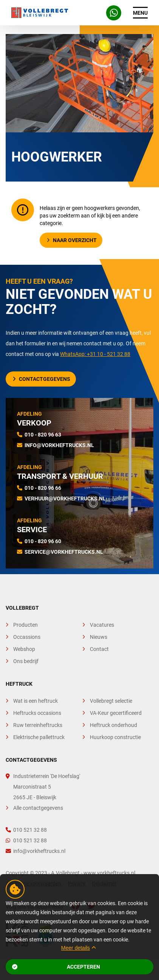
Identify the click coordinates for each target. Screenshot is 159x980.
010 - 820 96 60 (43, 541)
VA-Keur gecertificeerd (116, 713)
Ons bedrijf (26, 661)
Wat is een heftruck (36, 701)
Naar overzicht (72, 240)
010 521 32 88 (26, 830)
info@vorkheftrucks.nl (59, 445)
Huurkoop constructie (115, 737)
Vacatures (102, 625)
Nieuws (99, 637)
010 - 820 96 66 (43, 488)
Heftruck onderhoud (113, 725)
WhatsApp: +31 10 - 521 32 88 (95, 354)
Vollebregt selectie (111, 701)
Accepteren (56, 967)
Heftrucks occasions (37, 713)
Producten (25, 625)
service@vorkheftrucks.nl (64, 552)
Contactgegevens (42, 379)
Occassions (27, 637)
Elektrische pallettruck (39, 737)
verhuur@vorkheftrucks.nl (65, 499)
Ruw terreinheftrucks (38, 725)
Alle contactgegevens (38, 808)
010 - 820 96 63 (43, 435)
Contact (99, 649)
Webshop (24, 649)
